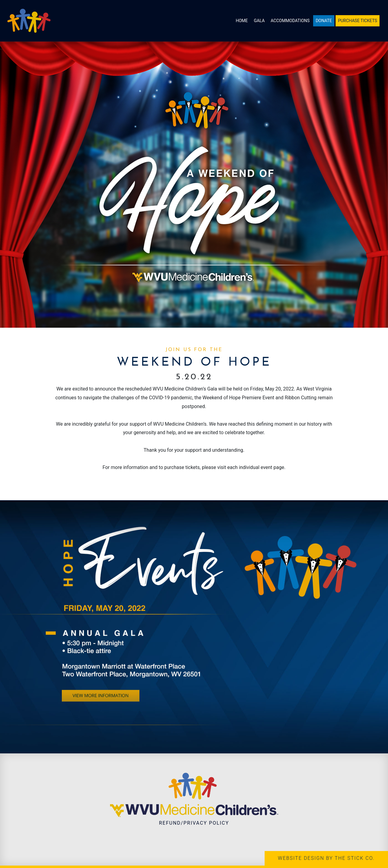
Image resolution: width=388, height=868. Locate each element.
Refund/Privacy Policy (194, 823)
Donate (324, 21)
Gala (259, 21)
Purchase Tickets (358, 21)
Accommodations (290, 21)
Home (242, 21)
